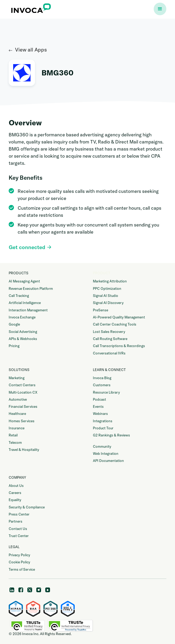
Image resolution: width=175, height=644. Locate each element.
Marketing (17, 378)
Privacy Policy (19, 555)
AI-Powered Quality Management (119, 317)
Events (98, 406)
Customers (102, 385)
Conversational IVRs (109, 353)
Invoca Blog (102, 378)
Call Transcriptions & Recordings (119, 346)
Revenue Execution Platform (31, 288)
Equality (15, 500)
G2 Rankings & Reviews (111, 435)
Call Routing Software (110, 339)
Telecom (15, 442)
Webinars (100, 414)
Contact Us (18, 529)
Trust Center (19, 536)
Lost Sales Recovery (109, 332)
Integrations (103, 421)
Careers (15, 493)
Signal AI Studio (106, 296)
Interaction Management (28, 310)
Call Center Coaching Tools (115, 324)
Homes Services (22, 421)
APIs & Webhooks (23, 339)
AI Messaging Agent (24, 281)
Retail (13, 435)
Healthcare (17, 414)
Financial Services (23, 406)
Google (14, 324)
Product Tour (103, 428)
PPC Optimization (107, 288)
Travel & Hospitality (24, 450)
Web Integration (106, 454)
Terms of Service (22, 569)
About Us (16, 486)
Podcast (99, 399)
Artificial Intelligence (25, 303)
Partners (16, 521)
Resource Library (106, 392)
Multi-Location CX (23, 392)
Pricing (14, 346)
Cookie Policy (19, 562)
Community (102, 446)
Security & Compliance (27, 507)
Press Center (19, 514)
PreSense (101, 310)
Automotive (18, 399)
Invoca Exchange (22, 317)
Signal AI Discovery (108, 303)
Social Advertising (23, 332)
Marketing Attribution (110, 281)
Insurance (17, 428)
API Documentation (108, 461)
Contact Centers (22, 385)
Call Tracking (19, 296)
